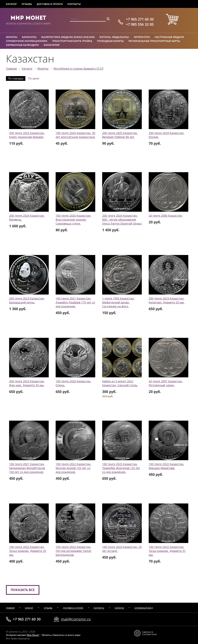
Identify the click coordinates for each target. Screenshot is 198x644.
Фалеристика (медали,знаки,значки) (68, 37)
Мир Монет (28, 18)
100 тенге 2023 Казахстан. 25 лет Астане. (122, 549)
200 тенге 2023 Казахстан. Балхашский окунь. (27, 300)
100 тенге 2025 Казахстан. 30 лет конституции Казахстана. (76, 135)
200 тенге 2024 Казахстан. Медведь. (27, 218)
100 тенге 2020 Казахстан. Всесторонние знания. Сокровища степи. (73, 220)
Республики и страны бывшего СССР (78, 69)
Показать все (23, 590)
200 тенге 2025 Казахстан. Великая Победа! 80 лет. (120, 135)
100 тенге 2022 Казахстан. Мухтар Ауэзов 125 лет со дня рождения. (73, 468)
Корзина (119, 608)
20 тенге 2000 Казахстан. (166, 216)
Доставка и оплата (50, 4)
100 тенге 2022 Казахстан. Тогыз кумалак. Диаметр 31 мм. (167, 551)
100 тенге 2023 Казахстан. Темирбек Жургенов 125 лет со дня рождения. (121, 468)
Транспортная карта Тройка (72, 41)
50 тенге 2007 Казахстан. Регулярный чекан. (166, 383)
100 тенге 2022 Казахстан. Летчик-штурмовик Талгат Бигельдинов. (74, 551)
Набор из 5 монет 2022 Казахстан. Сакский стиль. (120, 383)
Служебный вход (144, 608)
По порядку (16, 78)
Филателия (51, 45)
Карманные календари (22, 45)
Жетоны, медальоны (114, 37)
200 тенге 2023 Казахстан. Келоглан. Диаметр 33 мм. (167, 300)
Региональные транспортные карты (154, 41)
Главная (11, 69)
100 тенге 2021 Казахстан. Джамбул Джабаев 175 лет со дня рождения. (75, 302)
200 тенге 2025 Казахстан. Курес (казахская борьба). (27, 135)
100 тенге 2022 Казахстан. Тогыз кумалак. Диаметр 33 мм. (28, 551)
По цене (34, 78)
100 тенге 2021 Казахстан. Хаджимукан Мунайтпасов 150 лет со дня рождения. (27, 468)
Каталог (11, 4)
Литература (142, 37)
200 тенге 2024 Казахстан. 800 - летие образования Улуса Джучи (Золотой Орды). (122, 220)
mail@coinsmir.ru (76, 619)
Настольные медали (169, 37)
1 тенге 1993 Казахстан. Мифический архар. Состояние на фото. (118, 302)
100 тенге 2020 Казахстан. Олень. (73, 383)
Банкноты (29, 37)
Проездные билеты (110, 41)
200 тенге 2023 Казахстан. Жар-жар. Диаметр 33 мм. (27, 383)
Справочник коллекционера (27, 41)
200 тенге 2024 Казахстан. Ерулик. (167, 135)
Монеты (12, 37)
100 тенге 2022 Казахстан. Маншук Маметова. (167, 466)
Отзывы (27, 4)
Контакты (74, 4)
